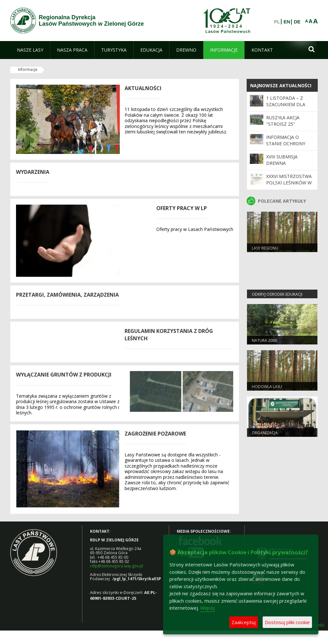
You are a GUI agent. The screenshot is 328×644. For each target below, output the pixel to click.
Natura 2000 (264, 340)
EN (287, 22)
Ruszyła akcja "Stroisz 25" (283, 121)
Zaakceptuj (244, 622)
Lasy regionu (265, 248)
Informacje (28, 69)
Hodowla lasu (267, 387)
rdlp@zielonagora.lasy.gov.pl (117, 566)
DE (297, 22)
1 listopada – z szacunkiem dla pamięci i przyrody (289, 105)
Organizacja (265, 433)
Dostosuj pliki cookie (287, 622)
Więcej (207, 608)
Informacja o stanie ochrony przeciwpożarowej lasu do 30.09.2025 (289, 147)
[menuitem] (30, 50)
